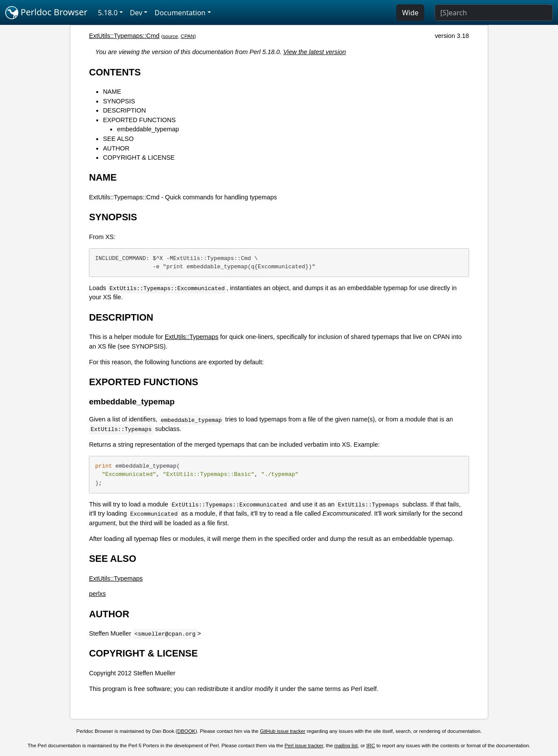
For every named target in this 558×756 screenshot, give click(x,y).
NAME (112, 92)
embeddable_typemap (148, 129)
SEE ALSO (118, 139)
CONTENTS (115, 72)
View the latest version (315, 52)
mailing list (346, 746)
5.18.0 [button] (108, 13)
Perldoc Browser (46, 13)
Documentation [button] (180, 13)
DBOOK (187, 731)
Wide (410, 13)
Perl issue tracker (304, 746)
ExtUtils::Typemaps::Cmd (124, 36)
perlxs (97, 594)
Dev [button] (136, 13)
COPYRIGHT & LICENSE (139, 157)
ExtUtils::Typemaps (192, 337)
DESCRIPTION (124, 110)
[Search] (494, 13)
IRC (371, 746)
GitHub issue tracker (282, 731)
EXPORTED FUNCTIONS (139, 120)
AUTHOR (116, 148)
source (171, 36)
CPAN (188, 36)
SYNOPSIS (119, 101)
